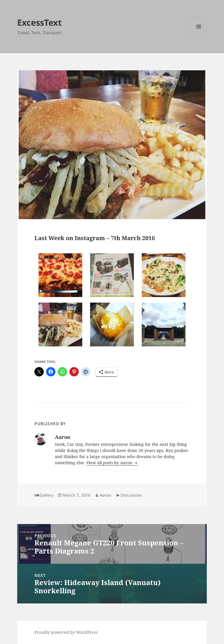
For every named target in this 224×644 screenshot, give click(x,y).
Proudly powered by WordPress (66, 632)
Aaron (106, 495)
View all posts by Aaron (110, 463)
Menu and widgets (199, 35)
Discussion (131, 495)
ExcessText (40, 22)
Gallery (47, 495)
